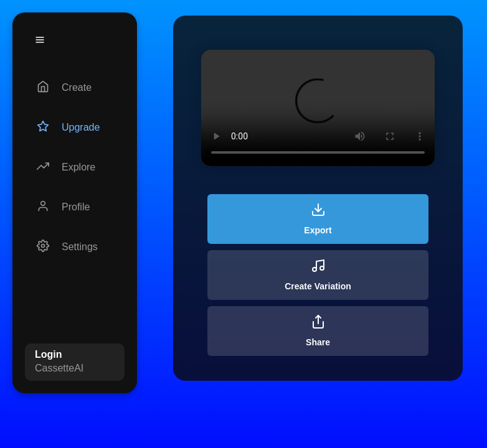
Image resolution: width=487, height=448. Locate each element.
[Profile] (75, 207)
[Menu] (40, 40)
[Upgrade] (75, 128)
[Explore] (75, 167)
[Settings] (75, 247)
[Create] (75, 88)
